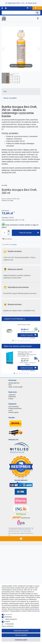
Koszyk (11, 399)
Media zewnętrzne (11, 619)
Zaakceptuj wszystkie (21, 631)
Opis (5, 91)
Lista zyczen (7, 239)
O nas (10, 410)
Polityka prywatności (15, 408)
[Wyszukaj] (37, 13)
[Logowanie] (2, 8)
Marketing (8, 617)
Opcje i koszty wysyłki (16, 387)
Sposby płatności (14, 383)
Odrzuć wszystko (21, 635)
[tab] (21, 91)
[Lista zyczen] (31, 8)
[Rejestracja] (6, 8)
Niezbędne (9, 614)
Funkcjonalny (10, 624)
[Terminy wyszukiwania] (18, 13)
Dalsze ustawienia (8, 626)
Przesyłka (14, 245)
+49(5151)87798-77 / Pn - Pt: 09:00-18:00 (21, 3)
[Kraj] (28, 8)
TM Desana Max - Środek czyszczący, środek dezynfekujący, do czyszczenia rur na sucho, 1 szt (27, 354)
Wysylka (32, 338)
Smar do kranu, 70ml (24, 325)
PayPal (8, 621)
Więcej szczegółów (10, 98)
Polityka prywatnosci (33, 611)
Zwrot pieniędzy (14, 406)
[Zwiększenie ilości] (9, 231)
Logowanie (12, 395)
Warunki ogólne (13, 412)
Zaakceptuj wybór (21, 640)
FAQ (10, 385)
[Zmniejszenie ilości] (9, 234)
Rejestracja (12, 397)
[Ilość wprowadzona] (4, 233)
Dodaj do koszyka (29, 233)
